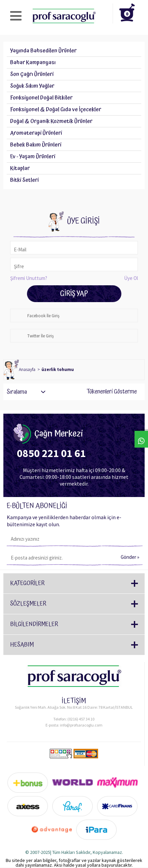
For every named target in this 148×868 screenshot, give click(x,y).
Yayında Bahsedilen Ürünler (43, 51)
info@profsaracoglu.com (81, 725)
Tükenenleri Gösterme (107, 392)
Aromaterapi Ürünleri (36, 133)
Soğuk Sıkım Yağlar (32, 86)
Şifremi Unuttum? (29, 278)
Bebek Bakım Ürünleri (36, 145)
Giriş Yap (74, 294)
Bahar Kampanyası (33, 63)
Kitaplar (20, 168)
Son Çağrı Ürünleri (32, 74)
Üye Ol (131, 278)
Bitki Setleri (24, 180)
